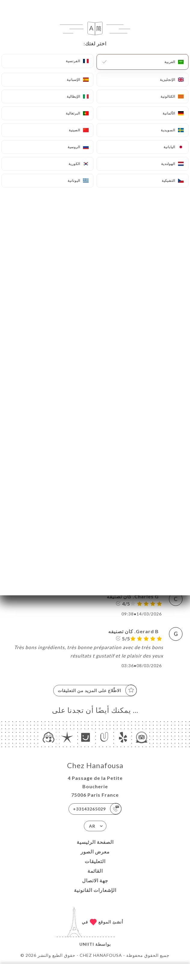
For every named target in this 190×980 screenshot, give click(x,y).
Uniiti (87, 944)
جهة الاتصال (95, 880)
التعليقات (95, 861)
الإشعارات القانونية (95, 890)
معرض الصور (95, 852)
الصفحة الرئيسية (95, 842)
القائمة (95, 871)
